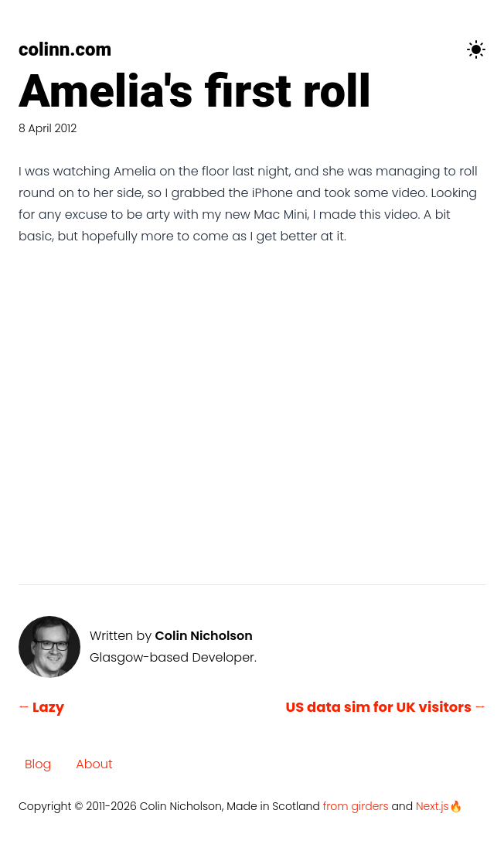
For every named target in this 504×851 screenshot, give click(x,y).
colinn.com (65, 49)
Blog (38, 764)
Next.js (432, 806)
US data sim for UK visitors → (386, 707)
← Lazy (41, 707)
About (94, 764)
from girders (356, 806)
